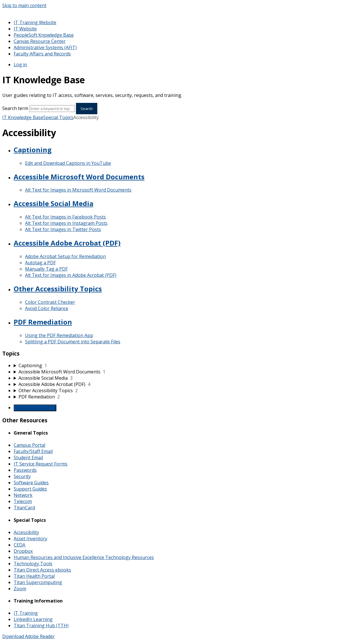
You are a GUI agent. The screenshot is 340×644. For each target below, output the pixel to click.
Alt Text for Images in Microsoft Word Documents (78, 190)
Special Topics (58, 117)
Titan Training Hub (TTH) (41, 626)
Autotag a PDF (40, 263)
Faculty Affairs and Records (42, 54)
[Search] (52, 109)
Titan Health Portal (34, 576)
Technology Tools (33, 564)
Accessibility (26, 532)
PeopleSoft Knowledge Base (44, 35)
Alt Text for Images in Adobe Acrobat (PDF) (71, 275)
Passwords (25, 470)
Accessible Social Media (53, 203)
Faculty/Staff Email (33, 451)
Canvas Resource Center (40, 41)
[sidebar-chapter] (176, 365)
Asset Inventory (30, 539)
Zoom (20, 589)
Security (22, 476)
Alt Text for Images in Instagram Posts (66, 223)
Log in (20, 65)
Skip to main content (24, 5)
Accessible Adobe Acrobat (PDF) (67, 243)
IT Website (25, 29)
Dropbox (23, 551)
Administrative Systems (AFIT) (45, 47)
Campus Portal (29, 445)
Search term (15, 108)
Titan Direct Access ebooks (42, 570)
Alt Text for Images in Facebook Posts (65, 217)
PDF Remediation (43, 322)
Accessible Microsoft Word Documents (79, 177)
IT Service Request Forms (41, 464)
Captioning (33, 150)
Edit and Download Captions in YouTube (68, 163)
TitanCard (24, 508)
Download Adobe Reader (29, 636)
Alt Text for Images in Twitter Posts (63, 229)
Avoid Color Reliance (47, 308)
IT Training (26, 613)
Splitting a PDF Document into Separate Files (73, 342)
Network (23, 495)
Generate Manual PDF (35, 408)
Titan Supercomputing (38, 582)
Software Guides (31, 483)
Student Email (28, 458)
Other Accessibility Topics (58, 289)
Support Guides (30, 489)
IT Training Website (35, 22)
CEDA (19, 545)
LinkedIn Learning (33, 619)
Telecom (23, 501)
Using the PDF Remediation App (59, 335)
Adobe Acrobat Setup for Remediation (65, 256)
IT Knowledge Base (23, 117)
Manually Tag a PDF (46, 269)
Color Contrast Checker (50, 302)
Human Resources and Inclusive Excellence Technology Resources (84, 557)
